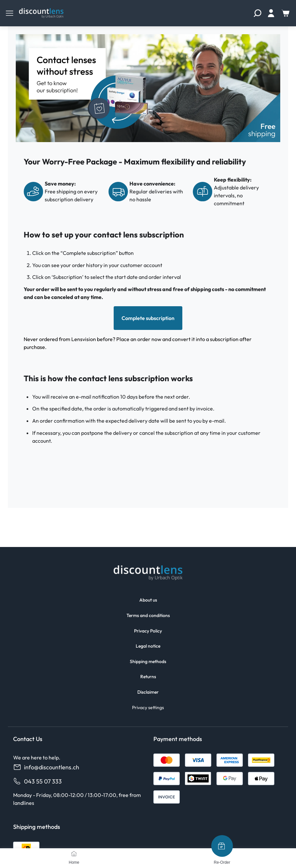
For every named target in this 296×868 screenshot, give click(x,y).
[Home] (74, 854)
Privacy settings (148, 707)
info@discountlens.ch (46, 767)
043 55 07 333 (37, 781)
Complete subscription (148, 318)
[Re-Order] (222, 846)
